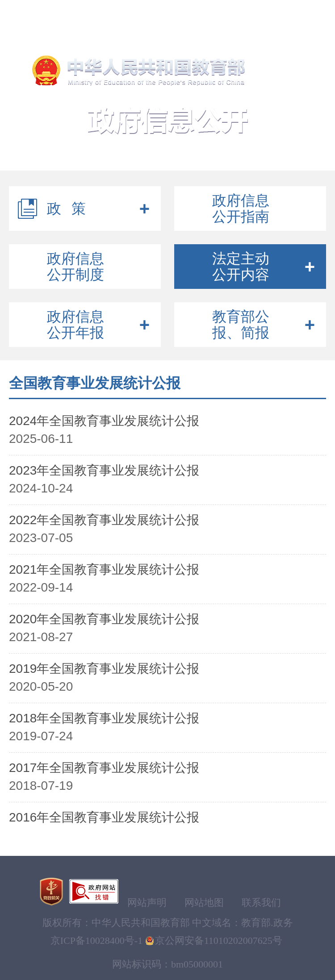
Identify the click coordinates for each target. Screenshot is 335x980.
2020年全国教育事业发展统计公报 (104, 619)
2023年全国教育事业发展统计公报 (104, 470)
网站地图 (204, 903)
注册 (281, 13)
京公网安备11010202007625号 (219, 940)
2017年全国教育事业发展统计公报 (104, 768)
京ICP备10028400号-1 (97, 940)
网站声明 (147, 903)
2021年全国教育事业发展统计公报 (104, 569)
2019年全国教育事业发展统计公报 (104, 669)
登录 (251, 13)
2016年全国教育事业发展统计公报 (104, 817)
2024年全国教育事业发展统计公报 (104, 421)
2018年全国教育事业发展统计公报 (104, 718)
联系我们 (261, 903)
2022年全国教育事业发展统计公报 (104, 520)
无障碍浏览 (98, 13)
